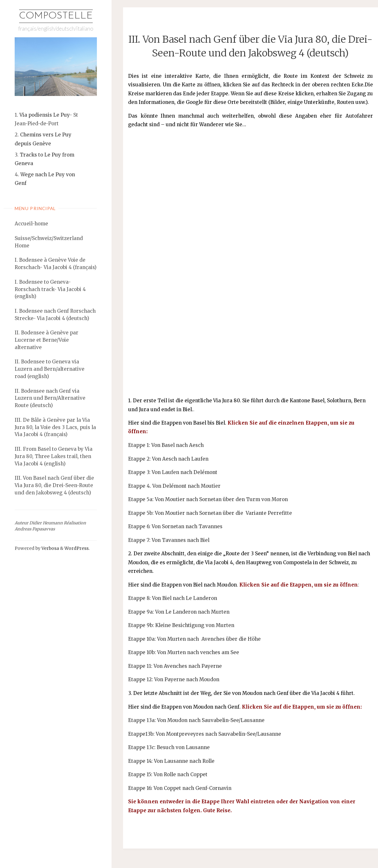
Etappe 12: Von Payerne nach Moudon (174, 679)
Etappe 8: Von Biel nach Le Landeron (173, 598)
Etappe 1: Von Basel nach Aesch (166, 445)
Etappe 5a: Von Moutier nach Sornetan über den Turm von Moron (208, 499)
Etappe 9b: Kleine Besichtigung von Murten (181, 625)
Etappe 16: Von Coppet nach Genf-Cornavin (180, 788)
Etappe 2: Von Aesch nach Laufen (168, 459)
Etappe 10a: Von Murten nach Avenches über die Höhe (194, 639)
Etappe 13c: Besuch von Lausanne (169, 747)
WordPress (76, 548)
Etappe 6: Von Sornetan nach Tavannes (175, 526)
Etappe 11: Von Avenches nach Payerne (175, 666)
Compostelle (56, 16)
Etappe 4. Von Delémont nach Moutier (174, 486)
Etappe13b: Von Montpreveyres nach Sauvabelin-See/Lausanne (205, 734)
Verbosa (50, 548)
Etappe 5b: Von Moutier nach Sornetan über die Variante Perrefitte (210, 513)
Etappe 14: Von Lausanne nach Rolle (171, 761)
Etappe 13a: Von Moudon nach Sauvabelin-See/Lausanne (196, 720)
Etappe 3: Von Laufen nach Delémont (173, 472)
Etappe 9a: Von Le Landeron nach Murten (179, 612)
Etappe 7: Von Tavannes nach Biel (169, 540)
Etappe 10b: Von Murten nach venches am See (184, 652)
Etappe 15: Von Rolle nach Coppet (168, 774)
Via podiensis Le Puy (44, 115)
